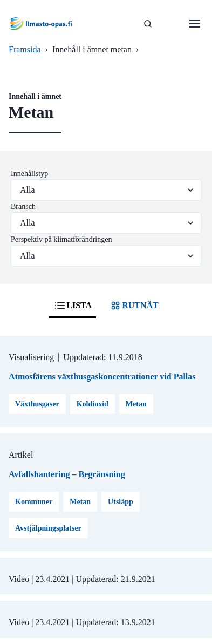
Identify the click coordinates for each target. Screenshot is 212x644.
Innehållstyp (29, 174)
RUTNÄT (134, 306)
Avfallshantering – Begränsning (67, 474)
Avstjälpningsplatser (48, 528)
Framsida (25, 49)
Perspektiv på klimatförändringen (61, 239)
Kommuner (34, 502)
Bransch (23, 206)
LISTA (73, 306)
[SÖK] (148, 24)
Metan (136, 404)
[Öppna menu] (195, 24)
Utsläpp (121, 502)
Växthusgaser (37, 404)
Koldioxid (93, 404)
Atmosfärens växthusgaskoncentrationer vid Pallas (102, 377)
